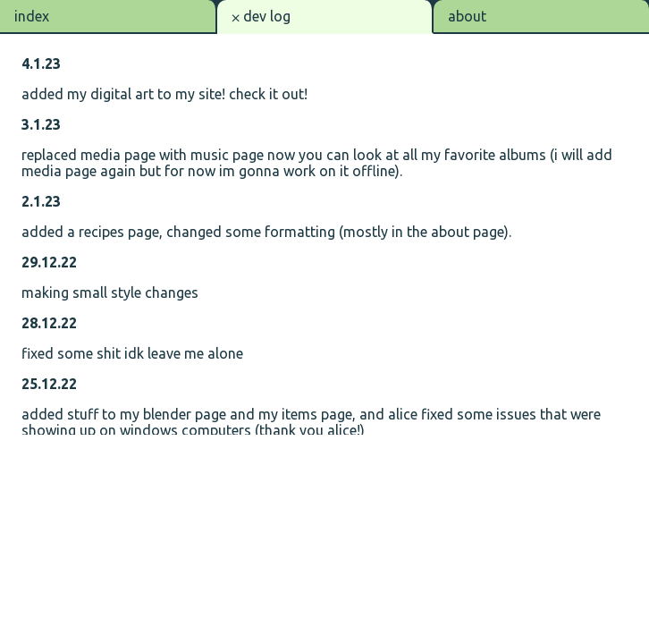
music (210, 155)
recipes (101, 232)
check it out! (268, 94)
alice (403, 414)
